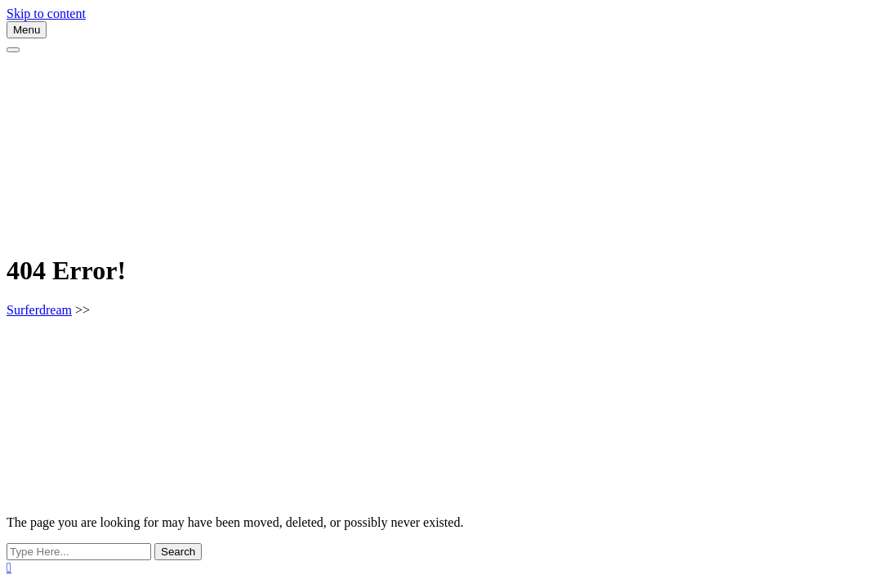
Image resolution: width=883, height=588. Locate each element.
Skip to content (46, 13)
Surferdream (39, 310)
